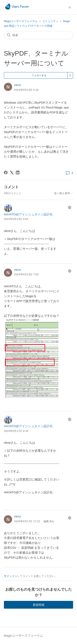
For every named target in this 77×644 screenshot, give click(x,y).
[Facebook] (6, 172)
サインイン (11, 576)
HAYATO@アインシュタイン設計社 (28, 214)
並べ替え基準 (64, 193)
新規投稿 (39, 605)
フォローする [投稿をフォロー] (39, 75)
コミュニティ (50, 21)
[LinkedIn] (18, 172)
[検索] (39, 35)
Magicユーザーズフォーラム (21, 21)
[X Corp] (12, 172)
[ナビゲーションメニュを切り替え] (70, 7)
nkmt (18, 85)
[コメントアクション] (70, 208)
